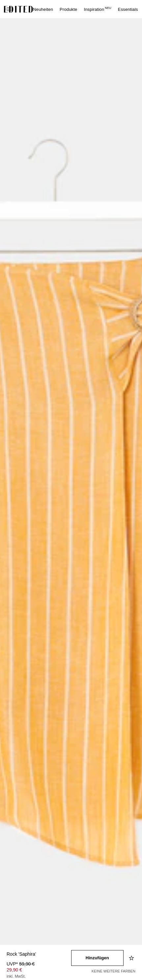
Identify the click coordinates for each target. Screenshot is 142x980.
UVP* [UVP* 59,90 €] (21, 964)
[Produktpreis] (39, 971)
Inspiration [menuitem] (97, 9)
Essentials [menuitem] (128, 9)
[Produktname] (39, 955)
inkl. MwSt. (16, 976)
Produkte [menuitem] (68, 9)
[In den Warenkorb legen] (98, 958)
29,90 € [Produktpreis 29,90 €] (14, 970)
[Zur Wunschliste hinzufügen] (132, 958)
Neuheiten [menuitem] (43, 9)
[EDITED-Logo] (18, 9)
